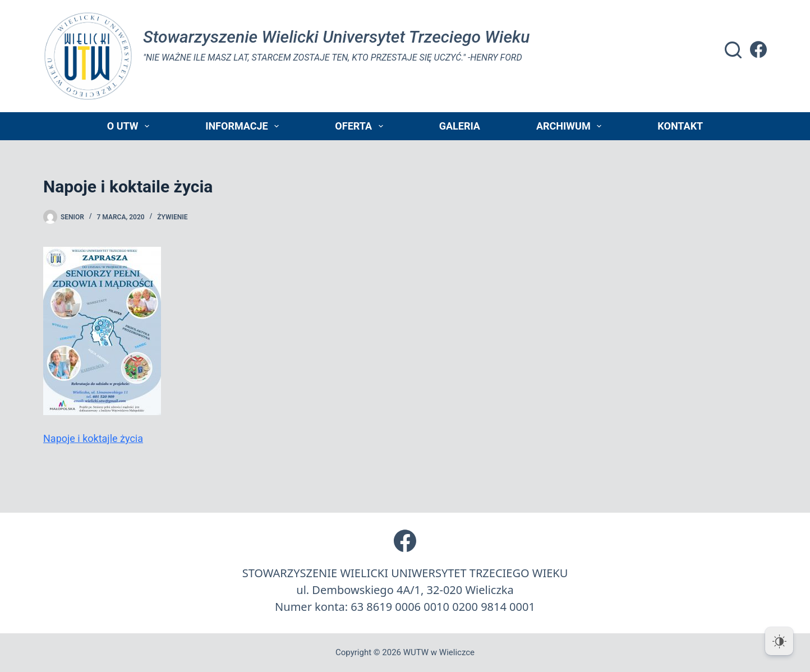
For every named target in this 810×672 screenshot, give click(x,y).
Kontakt (680, 126)
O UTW (130, 126)
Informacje (244, 126)
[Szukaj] (733, 50)
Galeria (460, 126)
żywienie (172, 217)
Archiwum (571, 126)
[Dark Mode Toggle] (779, 641)
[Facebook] (758, 49)
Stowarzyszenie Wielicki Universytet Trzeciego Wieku (336, 37)
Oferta (361, 126)
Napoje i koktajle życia (93, 438)
